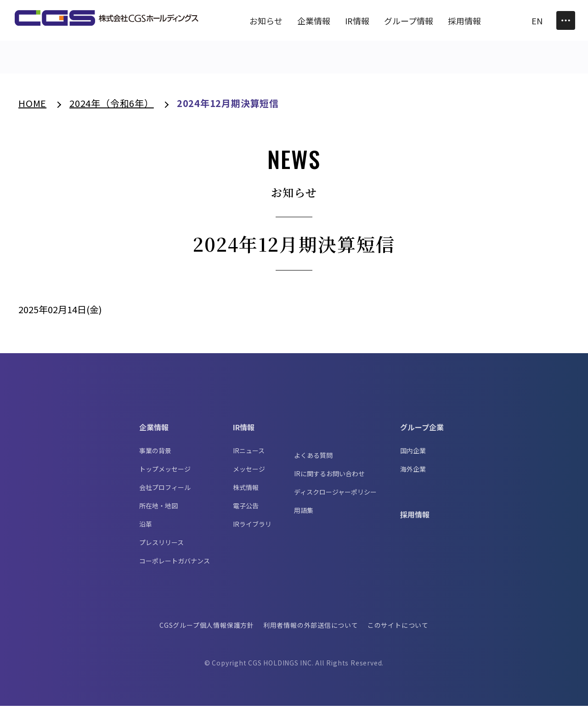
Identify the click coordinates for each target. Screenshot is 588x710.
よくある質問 (313, 459)
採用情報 (415, 518)
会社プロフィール (165, 491)
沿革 (146, 528)
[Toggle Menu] (566, 20)
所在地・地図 (158, 510)
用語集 (304, 514)
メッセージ (249, 473)
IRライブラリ (252, 528)
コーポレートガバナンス (175, 565)
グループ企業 (422, 431)
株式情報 (246, 491)
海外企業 (413, 473)
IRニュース (249, 455)
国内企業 (413, 455)
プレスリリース (161, 547)
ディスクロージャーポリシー (335, 496)
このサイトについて (399, 629)
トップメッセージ (165, 473)
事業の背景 (155, 455)
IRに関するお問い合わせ (329, 478)
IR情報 (244, 431)
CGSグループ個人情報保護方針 (206, 629)
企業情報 (154, 431)
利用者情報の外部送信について (311, 629)
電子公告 (246, 510)
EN (537, 21)
